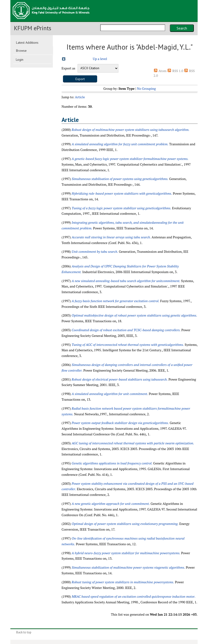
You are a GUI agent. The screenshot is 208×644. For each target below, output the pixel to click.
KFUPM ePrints (33, 28)
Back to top (24, 632)
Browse (21, 51)
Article (80, 97)
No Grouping (146, 88)
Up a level (100, 59)
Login (20, 60)
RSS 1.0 (178, 71)
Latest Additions (27, 43)
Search (182, 28)
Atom (162, 71)
